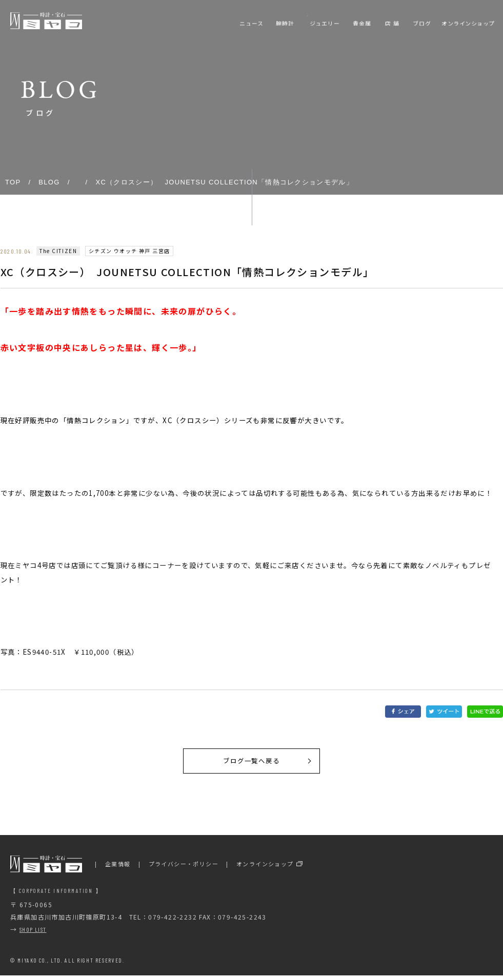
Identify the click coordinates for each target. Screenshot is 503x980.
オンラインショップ (265, 869)
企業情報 (118, 869)
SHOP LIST (33, 934)
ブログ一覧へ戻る (251, 763)
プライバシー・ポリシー (184, 869)
